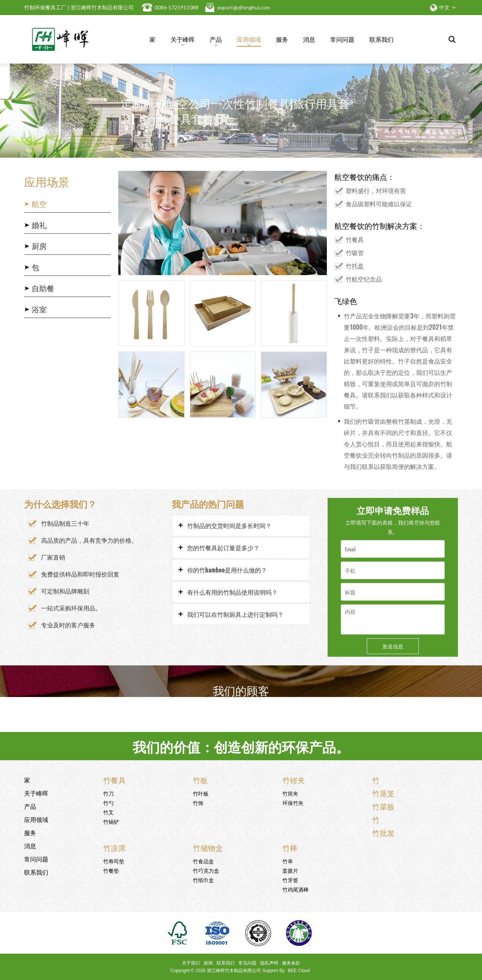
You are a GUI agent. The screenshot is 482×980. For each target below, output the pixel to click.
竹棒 (290, 848)
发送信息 (393, 646)
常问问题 (342, 39)
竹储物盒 (208, 848)
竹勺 (108, 803)
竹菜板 (383, 806)
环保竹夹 (293, 803)
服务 (282, 39)
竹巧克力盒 (206, 870)
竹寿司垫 (114, 861)
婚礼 (39, 225)
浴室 (39, 309)
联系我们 (381, 39)
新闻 (208, 963)
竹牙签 (290, 880)
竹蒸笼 (383, 793)
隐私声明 (269, 963)
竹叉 (108, 812)
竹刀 (108, 793)
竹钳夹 (294, 780)
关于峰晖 (183, 41)
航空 (39, 204)
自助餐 (43, 288)
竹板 (200, 780)
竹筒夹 (290, 793)
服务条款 (291, 963)
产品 (216, 41)
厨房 (39, 246)
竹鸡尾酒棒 (296, 889)
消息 (309, 39)
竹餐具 (114, 780)
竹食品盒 (203, 861)
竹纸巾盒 (203, 880)
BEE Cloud (299, 971)
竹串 (288, 861)
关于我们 (191, 963)
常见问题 (247, 963)
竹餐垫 (111, 870)
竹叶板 (201, 793)
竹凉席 (114, 848)
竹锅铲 (111, 821)
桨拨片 (290, 870)
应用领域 (249, 41)
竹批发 (383, 832)
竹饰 (198, 803)
